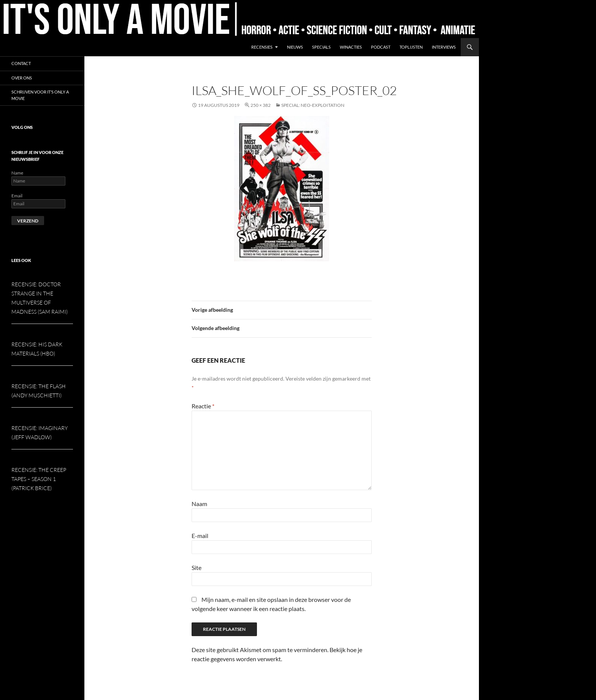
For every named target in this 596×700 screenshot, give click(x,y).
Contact (21, 63)
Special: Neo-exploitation (313, 105)
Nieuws (295, 47)
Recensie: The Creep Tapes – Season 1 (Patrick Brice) (39, 479)
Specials (321, 47)
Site (197, 567)
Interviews (444, 47)
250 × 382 (261, 105)
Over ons (22, 78)
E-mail (200, 536)
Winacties (351, 47)
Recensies (262, 47)
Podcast (381, 47)
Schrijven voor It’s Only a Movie (40, 95)
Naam (199, 504)
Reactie (203, 406)
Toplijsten (411, 47)
